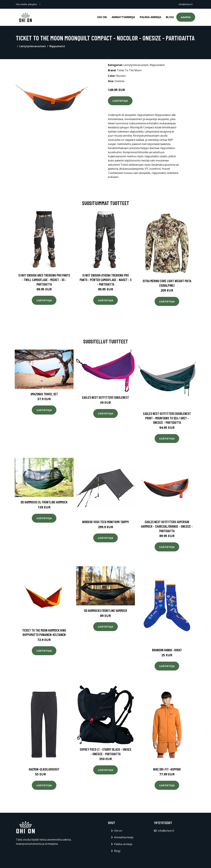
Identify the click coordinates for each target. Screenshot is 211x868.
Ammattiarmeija (123, 17)
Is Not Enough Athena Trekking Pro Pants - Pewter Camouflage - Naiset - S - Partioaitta (106, 280)
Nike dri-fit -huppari (167, 769)
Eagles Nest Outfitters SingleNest (105, 397)
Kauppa (186, 17)
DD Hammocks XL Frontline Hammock (44, 502)
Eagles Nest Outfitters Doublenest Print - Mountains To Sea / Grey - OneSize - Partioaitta (167, 418)
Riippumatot (57, 46)
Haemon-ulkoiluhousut (44, 769)
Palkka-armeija (150, 17)
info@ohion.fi (186, 4)
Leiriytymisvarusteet (33, 46)
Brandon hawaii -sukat (167, 650)
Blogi (170, 17)
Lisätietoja (120, 101)
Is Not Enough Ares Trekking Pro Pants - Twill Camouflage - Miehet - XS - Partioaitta (44, 280)
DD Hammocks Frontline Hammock (106, 610)
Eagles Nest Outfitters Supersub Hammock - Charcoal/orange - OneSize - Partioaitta (167, 526)
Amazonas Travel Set (44, 394)
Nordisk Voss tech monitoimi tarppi (106, 522)
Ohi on (102, 17)
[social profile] (40, 4)
